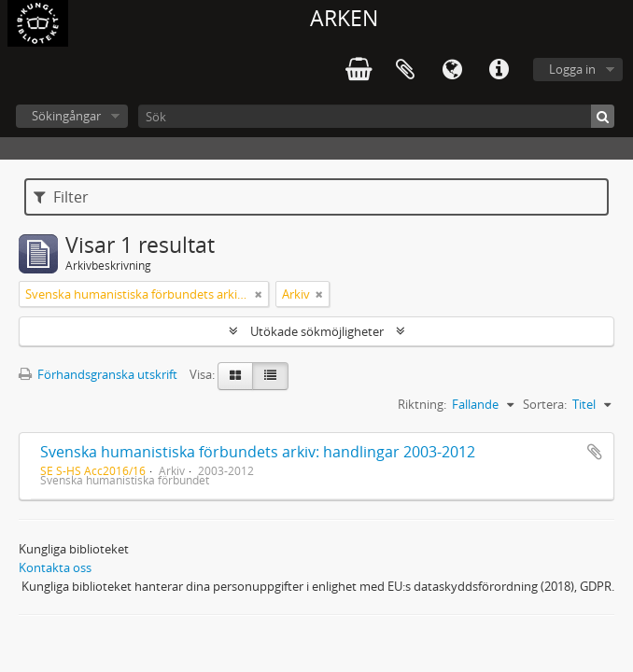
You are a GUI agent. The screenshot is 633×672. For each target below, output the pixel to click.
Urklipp (405, 70)
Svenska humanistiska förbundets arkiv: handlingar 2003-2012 (258, 452)
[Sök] (376, 116)
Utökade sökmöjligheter (317, 331)
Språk (452, 70)
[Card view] (235, 376)
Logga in (572, 69)
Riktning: (422, 404)
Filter (61, 197)
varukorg (359, 70)
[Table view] (270, 376)
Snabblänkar (499, 70)
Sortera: (545, 404)
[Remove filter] (259, 294)
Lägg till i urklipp (595, 452)
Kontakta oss (55, 567)
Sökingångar (66, 116)
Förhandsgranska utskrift (98, 374)
